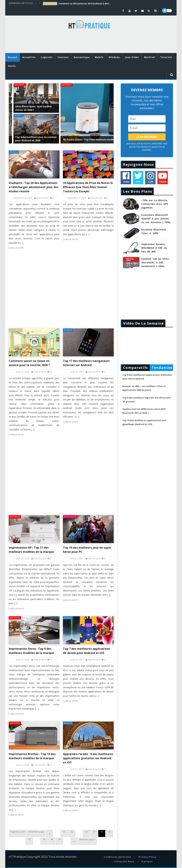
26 (109, 832)
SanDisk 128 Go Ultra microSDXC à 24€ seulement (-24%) (155, 262)
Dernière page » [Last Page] (88, 839)
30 (44, 839)
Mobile (99, 57)
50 (59, 839)
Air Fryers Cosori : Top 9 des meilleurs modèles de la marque (93, 139)
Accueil (13, 57)
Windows (114, 57)
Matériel (150, 57)
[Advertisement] (72, 42)
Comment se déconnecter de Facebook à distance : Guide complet (85, 4)
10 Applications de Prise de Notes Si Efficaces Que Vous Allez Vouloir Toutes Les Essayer (88, 187)
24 (94, 832)
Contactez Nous (124, 861)
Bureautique (82, 57)
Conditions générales (118, 857)
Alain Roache (42, 198)
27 (29, 839)
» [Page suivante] (74, 841)
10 (64, 832)
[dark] (167, 11)
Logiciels (47, 57)
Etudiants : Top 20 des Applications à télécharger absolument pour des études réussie (34, 187)
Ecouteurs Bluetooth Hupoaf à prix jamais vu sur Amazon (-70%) (156, 219)
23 (86, 832)
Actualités (29, 57)
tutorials (50, 4)
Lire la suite (17, 248)
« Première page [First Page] (36, 832)
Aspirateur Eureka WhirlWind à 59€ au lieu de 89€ (154, 248)
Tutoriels (166, 57)
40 (52, 839)
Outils (12, 66)
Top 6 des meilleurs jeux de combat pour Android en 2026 (31, 139)
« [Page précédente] (49, 833)
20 (72, 832)
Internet (63, 57)
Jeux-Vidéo (132, 57)
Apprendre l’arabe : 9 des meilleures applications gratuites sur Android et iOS (88, 758)
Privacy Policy (147, 857)
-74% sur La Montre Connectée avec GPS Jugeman (155, 204)
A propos (147, 861)
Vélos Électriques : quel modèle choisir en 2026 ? (29, 108)
